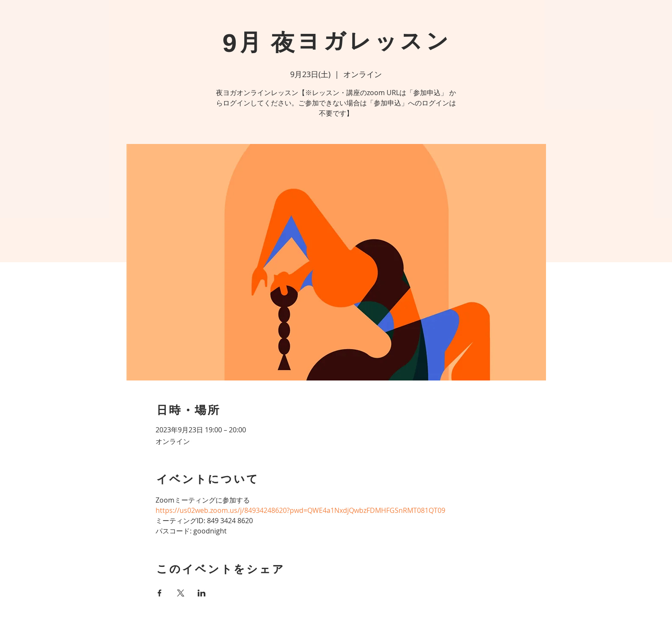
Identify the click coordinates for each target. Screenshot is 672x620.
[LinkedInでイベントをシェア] (202, 593)
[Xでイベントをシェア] (181, 593)
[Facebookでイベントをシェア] (160, 593)
